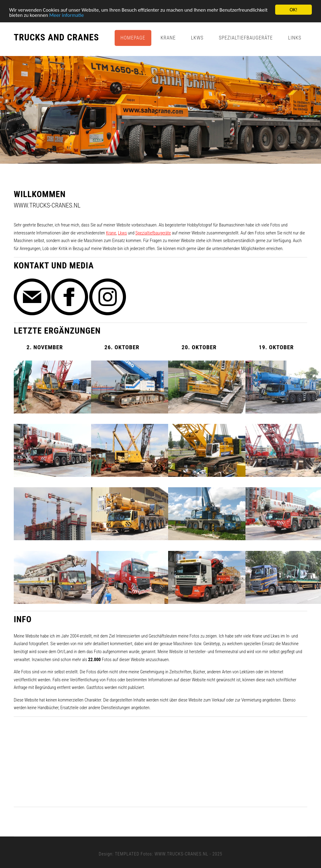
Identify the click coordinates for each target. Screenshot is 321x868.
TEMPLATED (127, 854)
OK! (293, 10)
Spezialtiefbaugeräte (246, 38)
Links (295, 38)
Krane (168, 38)
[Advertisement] (160, 762)
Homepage (133, 38)
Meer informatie (66, 15)
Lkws (197, 38)
